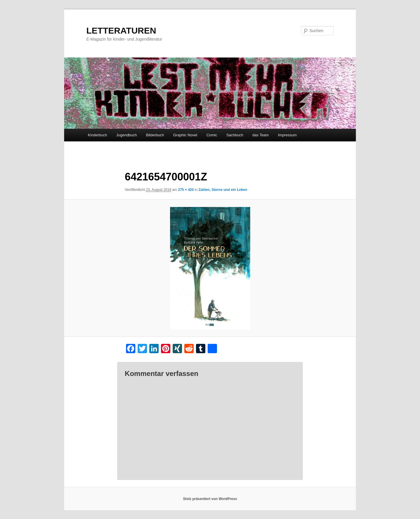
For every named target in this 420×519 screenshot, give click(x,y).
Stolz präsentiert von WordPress (210, 499)
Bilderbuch (155, 135)
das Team (260, 135)
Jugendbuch (126, 135)
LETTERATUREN (121, 31)
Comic (212, 135)
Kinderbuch (97, 135)
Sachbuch (235, 135)
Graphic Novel (185, 135)
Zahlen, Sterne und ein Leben (223, 190)
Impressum (287, 135)
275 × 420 (186, 190)
